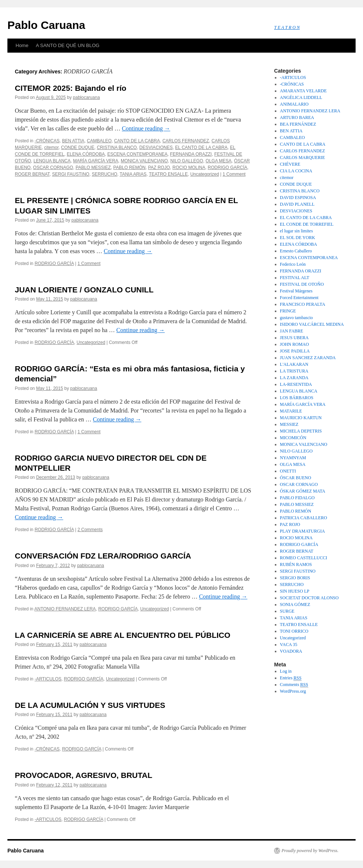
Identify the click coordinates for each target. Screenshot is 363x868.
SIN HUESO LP (295, 591)
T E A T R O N (287, 27)
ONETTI (288, 471)
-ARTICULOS (48, 679)
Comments (294, 685)
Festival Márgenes (296, 291)
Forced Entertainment (299, 298)
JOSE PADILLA (295, 351)
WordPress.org (293, 691)
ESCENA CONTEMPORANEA (138, 154)
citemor (51, 148)
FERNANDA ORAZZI (191, 154)
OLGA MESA (219, 161)
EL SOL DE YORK (298, 238)
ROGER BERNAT (32, 174)
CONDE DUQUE (78, 148)
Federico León (293, 264)
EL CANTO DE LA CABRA (201, 148)
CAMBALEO (99, 141)
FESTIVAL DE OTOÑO (302, 284)
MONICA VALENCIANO (144, 161)
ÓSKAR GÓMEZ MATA (303, 491)
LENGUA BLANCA (52, 161)
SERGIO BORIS (295, 578)
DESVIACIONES (156, 148)
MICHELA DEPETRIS (301, 431)
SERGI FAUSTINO (71, 174)
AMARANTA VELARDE (304, 91)
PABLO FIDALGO (297, 498)
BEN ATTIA (73, 141)
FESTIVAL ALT (295, 278)
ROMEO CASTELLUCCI (304, 558)
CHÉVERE (290, 164)
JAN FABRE (292, 331)
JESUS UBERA (294, 338)
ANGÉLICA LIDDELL (301, 97)
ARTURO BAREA (297, 117)
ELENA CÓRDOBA (86, 154)
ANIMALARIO (294, 104)
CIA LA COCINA (296, 171)
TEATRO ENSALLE (168, 174)
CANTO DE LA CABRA (137, 141)
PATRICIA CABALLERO (304, 518)
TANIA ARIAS (133, 174)
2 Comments (90, 530)
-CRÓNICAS (47, 141)
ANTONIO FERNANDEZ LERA (65, 609)
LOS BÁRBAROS (297, 398)
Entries (291, 678)
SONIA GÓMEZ (295, 604)
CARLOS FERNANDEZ (186, 141)
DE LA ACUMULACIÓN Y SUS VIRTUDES (90, 705)
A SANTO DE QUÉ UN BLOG (68, 45)
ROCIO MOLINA (189, 168)
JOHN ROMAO (294, 344)
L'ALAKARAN (294, 364)
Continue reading (146, 128)
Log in (286, 671)
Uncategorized (205, 174)
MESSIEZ (289, 424)
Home (22, 45)
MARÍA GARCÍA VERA (96, 161)
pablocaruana (86, 97)
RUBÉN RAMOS (296, 564)
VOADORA (291, 651)
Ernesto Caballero (296, 251)
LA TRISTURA (294, 371)
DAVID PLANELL (297, 204)
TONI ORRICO (294, 631)
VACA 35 (289, 645)
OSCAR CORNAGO (53, 168)
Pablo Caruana (46, 25)
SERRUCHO (105, 174)
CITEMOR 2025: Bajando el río (71, 88)
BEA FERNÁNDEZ (298, 124)
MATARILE (291, 411)
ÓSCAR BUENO (296, 478)
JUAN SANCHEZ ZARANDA (308, 358)
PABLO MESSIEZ (93, 168)
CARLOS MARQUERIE (303, 158)
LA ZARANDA (294, 378)
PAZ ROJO (159, 168)
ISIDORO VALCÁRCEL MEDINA (312, 324)
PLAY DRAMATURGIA (302, 531)
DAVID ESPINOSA (298, 198)
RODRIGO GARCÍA (228, 168)
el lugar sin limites (297, 231)
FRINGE (288, 311)
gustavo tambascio (297, 318)
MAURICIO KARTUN (301, 418)
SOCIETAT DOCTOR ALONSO (309, 598)
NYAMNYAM (293, 458)
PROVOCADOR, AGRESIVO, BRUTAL (84, 775)
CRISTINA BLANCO (117, 148)
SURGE (287, 611)
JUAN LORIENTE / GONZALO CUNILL (84, 290)
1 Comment (234, 174)
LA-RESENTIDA (296, 384)
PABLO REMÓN (129, 168)
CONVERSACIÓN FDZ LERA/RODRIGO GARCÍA (103, 556)
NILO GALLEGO (187, 161)
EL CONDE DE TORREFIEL (307, 224)
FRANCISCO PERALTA (303, 304)
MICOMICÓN (293, 438)
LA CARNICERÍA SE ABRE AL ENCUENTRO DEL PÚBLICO (123, 635)
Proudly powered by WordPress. (310, 851)
